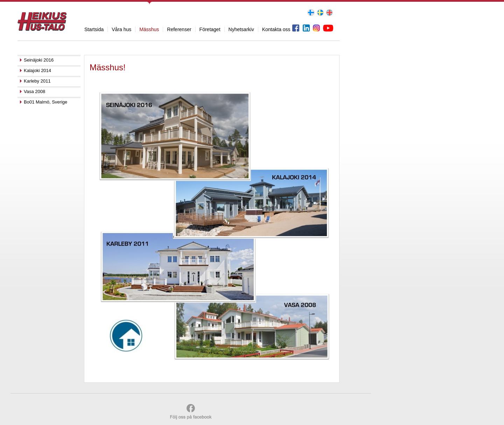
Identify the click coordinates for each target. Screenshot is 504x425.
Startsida (94, 29)
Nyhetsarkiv (241, 29)
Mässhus (149, 29)
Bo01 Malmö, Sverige (45, 102)
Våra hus (121, 29)
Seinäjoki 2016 (39, 60)
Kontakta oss (276, 29)
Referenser (179, 29)
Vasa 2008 (34, 91)
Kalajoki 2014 (37, 70)
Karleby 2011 (37, 81)
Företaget (210, 29)
